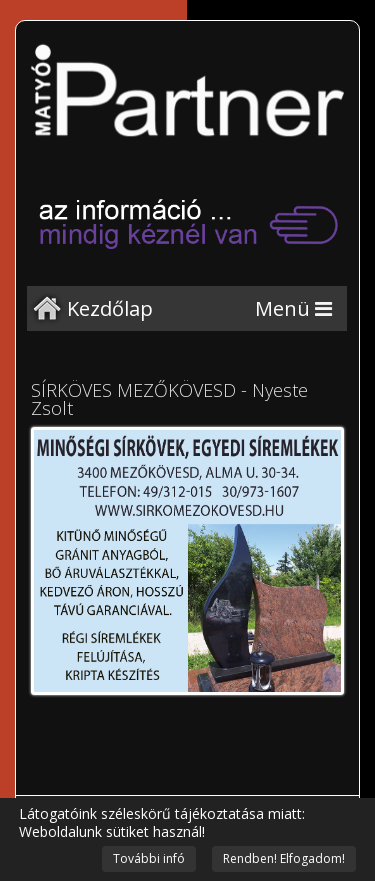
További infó (149, 858)
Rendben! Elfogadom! (284, 858)
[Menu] (293, 308)
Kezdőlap (110, 308)
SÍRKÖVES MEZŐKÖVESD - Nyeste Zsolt (169, 399)
